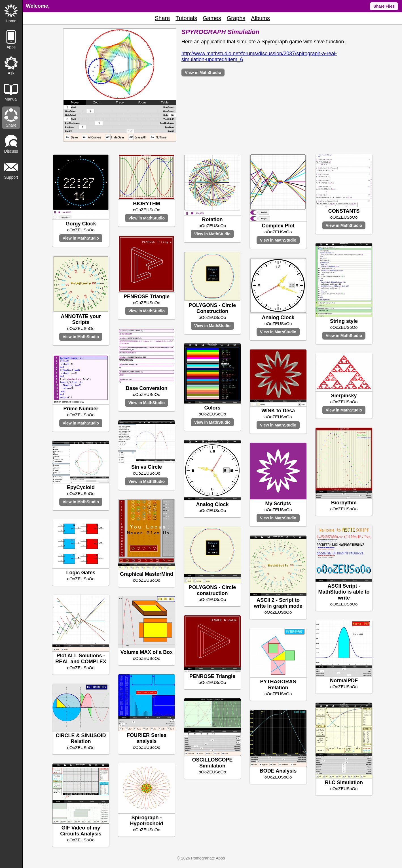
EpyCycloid (81, 487)
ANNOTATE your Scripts (81, 319)
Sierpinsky (344, 396)
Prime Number (81, 409)
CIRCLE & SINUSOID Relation (81, 738)
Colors (212, 408)
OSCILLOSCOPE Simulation (212, 763)
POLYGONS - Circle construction (212, 590)
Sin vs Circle (147, 467)
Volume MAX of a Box (147, 652)
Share (162, 18)
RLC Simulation (344, 782)
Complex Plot (278, 226)
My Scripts (278, 504)
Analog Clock (278, 317)
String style (344, 321)
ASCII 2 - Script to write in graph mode (278, 603)
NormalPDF (344, 681)
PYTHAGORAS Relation (278, 685)
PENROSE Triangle (147, 297)
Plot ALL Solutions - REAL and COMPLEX (81, 659)
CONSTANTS (344, 211)
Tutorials (186, 18)
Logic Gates (81, 573)
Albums (260, 18)
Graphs (236, 18)
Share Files (384, 6)
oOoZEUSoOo (81, 230)
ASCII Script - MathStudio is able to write (344, 592)
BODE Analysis (278, 771)
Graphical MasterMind (147, 574)
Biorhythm (344, 503)
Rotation (212, 219)
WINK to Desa (278, 411)
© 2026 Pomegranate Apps (201, 858)
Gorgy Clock (81, 224)
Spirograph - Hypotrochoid (147, 821)
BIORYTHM (146, 204)
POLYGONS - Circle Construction (212, 308)
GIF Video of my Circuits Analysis (81, 831)
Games (212, 18)
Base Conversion (146, 388)
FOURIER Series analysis (147, 738)
